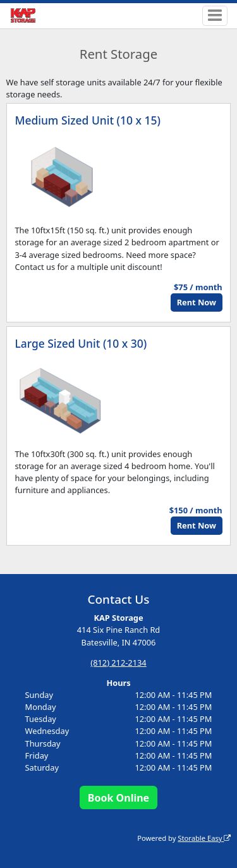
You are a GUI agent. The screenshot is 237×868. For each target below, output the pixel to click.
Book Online (118, 798)
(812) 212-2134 (118, 663)
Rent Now (197, 302)
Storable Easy (204, 838)
